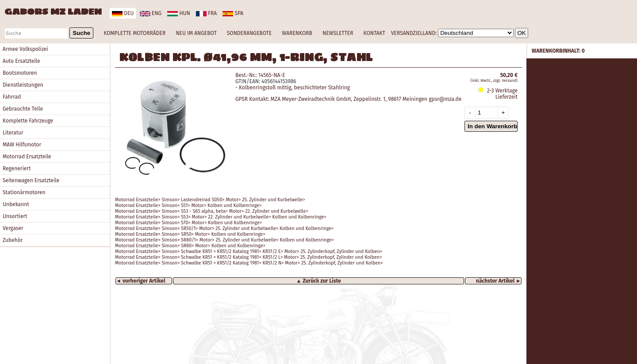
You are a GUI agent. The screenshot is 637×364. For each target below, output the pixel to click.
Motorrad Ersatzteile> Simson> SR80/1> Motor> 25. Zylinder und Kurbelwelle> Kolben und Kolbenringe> (224, 240)
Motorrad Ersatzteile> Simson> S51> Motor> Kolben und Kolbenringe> (188, 205)
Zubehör (13, 240)
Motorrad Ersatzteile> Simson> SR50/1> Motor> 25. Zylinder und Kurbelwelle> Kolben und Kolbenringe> (224, 228)
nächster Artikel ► (499, 281)
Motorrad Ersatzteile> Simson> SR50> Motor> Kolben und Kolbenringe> (190, 234)
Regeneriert (17, 169)
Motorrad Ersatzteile (27, 157)
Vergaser (13, 228)
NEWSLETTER (338, 33)
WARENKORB (297, 33)
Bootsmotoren (20, 73)
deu (123, 13)
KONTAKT (374, 33)
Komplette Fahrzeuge (28, 121)
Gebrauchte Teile (23, 109)
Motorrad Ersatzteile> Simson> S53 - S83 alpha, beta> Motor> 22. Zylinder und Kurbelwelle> (212, 211)
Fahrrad (12, 97)
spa (233, 13)
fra (206, 13)
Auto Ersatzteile (21, 61)
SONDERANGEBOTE (249, 33)
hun (178, 13)
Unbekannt (16, 204)
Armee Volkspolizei (25, 49)
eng (151, 13)
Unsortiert (15, 216)
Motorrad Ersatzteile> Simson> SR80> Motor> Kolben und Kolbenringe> (190, 246)
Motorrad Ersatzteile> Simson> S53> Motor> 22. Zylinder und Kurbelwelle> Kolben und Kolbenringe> (221, 217)
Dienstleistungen (23, 85)
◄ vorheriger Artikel (141, 281)
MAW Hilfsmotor (22, 145)
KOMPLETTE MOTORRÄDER (134, 33)
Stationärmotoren (24, 192)
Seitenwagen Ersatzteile (31, 180)
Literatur (13, 133)
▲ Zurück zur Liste (318, 281)
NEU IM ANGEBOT (196, 33)
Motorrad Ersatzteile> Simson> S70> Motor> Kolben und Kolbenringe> (188, 223)
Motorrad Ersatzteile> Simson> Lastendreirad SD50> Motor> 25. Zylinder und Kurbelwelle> (210, 200)
